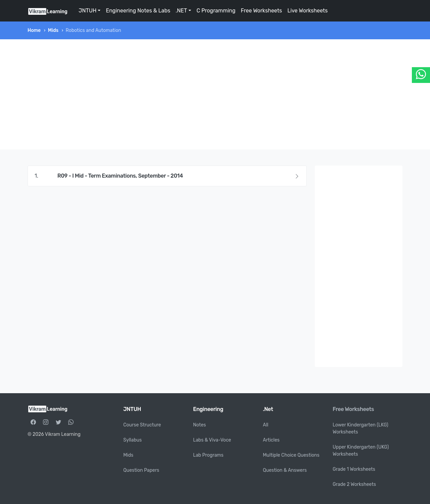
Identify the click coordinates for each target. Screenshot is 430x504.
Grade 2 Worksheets (354, 484)
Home (34, 30)
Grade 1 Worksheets (354, 469)
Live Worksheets (307, 11)
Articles (271, 440)
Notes (200, 425)
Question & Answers (285, 470)
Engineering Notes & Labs (138, 11)
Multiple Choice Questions (291, 455)
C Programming (216, 11)
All (266, 425)
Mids (53, 30)
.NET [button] (181, 11)
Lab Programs (208, 455)
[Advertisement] (215, 94)
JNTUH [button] (88, 11)
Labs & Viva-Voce (212, 440)
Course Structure (142, 425)
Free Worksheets (262, 11)
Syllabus (133, 440)
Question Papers (141, 470)
